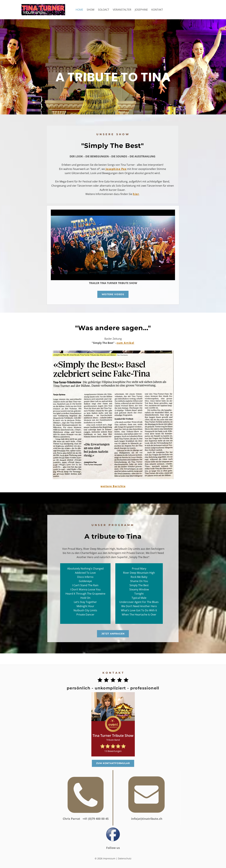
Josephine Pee (116, 169)
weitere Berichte (113, 486)
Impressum (109, 858)
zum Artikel (125, 343)
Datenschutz (125, 858)
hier (136, 194)
